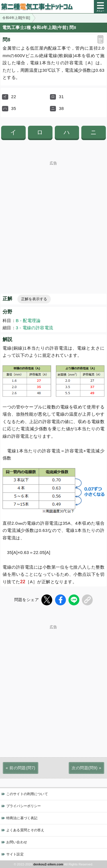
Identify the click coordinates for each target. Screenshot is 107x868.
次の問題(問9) (84, 768)
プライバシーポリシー (24, 806)
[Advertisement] (53, 219)
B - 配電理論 (28, 320)
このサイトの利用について (27, 794)
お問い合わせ (17, 842)
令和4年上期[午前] (16, 18)
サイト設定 (15, 854)
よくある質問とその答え (25, 830)
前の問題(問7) (22, 768)
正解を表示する (34, 299)
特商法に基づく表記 (22, 818)
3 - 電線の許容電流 (34, 328)
